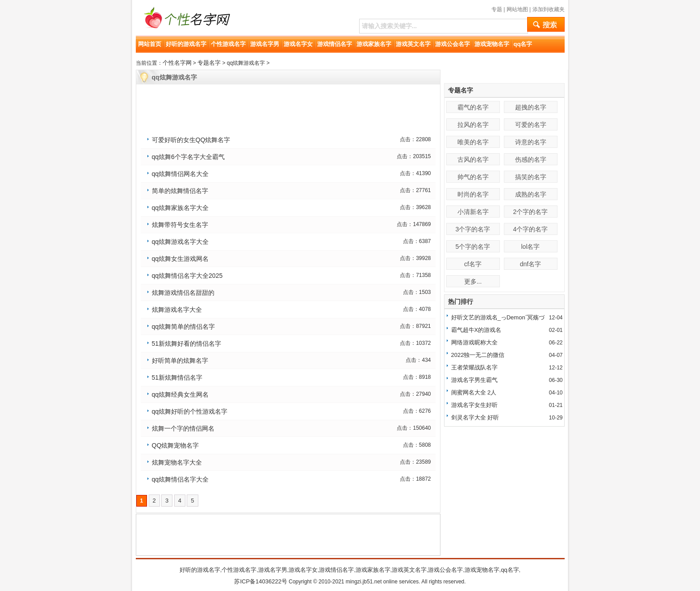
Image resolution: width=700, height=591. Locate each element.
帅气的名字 (473, 177)
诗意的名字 (531, 142)
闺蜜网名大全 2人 (474, 392)
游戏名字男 (265, 44)
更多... (473, 281)
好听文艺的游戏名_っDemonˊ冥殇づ (498, 317)
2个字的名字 (531, 212)
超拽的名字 (531, 107)
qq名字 (523, 44)
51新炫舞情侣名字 (177, 377)
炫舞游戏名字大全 (177, 310)
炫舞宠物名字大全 (177, 462)
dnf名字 (530, 264)
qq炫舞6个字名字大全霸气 (188, 157)
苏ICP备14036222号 (261, 581)
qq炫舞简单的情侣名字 (184, 327)
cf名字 (473, 264)
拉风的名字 (473, 125)
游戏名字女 (298, 44)
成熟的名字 (531, 194)
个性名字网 (177, 63)
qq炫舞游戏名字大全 (180, 242)
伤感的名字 (531, 159)
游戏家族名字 (374, 44)
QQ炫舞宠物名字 (176, 445)
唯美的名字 (473, 142)
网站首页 (150, 44)
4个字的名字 (531, 229)
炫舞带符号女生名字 (180, 225)
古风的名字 (473, 159)
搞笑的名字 (531, 177)
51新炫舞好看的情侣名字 (187, 344)
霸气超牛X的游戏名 (476, 330)
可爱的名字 (531, 125)
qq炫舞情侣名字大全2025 (187, 276)
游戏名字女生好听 (474, 405)
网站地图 (517, 9)
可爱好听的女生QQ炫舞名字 (191, 140)
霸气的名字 (473, 107)
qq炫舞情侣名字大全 (180, 479)
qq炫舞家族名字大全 (180, 208)
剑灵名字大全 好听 (475, 417)
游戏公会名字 (453, 44)
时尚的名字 (473, 194)
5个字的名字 (473, 247)
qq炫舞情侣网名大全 (180, 174)
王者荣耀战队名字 (474, 367)
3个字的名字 (473, 229)
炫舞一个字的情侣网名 (183, 428)
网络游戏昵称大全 (474, 342)
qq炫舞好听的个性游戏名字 (190, 411)
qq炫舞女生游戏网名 (180, 259)
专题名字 (209, 63)
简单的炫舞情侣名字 (180, 191)
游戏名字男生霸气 (474, 380)
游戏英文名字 (413, 44)
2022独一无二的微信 (478, 355)
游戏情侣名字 (335, 44)
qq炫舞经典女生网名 (180, 394)
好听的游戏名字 (186, 44)
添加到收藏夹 (549, 9)
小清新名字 (473, 212)
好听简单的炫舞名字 (180, 360)
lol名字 (530, 247)
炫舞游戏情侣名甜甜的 (183, 293)
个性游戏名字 (228, 44)
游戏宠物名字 (492, 44)
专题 (497, 9)
